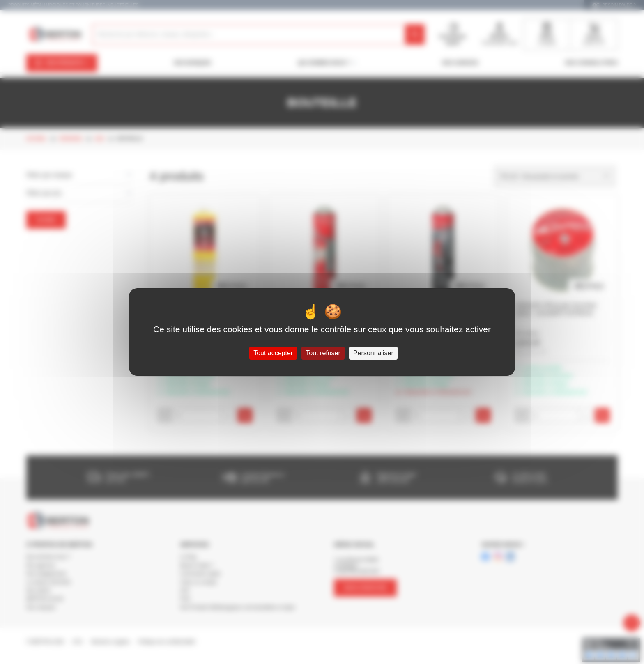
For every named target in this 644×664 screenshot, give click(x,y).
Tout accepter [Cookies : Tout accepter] (273, 353)
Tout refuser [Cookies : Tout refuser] (323, 353)
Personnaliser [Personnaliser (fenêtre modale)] (373, 353)
